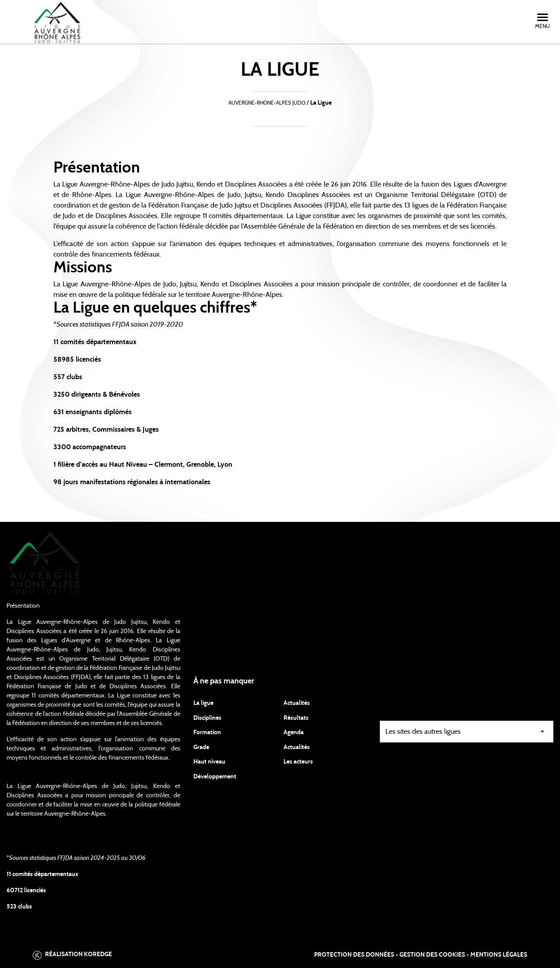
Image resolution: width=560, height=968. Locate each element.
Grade (201, 747)
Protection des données (354, 955)
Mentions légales (499, 955)
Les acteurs (298, 762)
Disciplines (207, 718)
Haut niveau (209, 762)
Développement (215, 777)
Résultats (296, 718)
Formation (207, 732)
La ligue (203, 703)
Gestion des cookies (432, 955)
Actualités (297, 703)
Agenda (294, 732)
